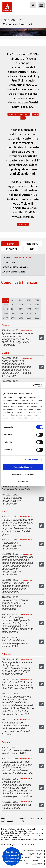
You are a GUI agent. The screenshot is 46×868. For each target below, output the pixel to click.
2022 (13, 300)
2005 (29, 313)
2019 (37, 300)
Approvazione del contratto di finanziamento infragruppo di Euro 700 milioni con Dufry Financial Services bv (17, 339)
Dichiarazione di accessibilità (27, 860)
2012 (13, 309)
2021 (21, 300)
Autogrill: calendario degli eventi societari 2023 (16, 752)
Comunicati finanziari (24, 258)
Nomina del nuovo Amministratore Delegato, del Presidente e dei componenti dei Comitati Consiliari (16, 728)
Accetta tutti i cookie (23, 467)
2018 (6, 305)
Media (31, 249)
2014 (37, 305)
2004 (37, 313)
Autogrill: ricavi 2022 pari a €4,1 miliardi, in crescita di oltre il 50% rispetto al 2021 (17, 685)
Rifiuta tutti (23, 481)
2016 (21, 305)
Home (5, 20)
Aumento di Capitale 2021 (14, 272)
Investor (10, 244)
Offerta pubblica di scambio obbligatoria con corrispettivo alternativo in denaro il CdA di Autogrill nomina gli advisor (18, 668)
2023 (6, 300)
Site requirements (22, 857)
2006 (21, 313)
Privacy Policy (35, 854)
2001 (21, 318)
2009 (37, 309)
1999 (37, 318)
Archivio (18, 20)
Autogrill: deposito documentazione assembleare (12, 501)
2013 (6, 309)
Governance (12, 249)
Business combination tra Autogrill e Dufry (16, 806)
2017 (13, 305)
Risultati (6, 258)
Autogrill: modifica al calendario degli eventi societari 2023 (15, 643)
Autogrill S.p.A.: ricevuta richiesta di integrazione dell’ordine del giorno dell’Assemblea (16, 587)
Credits (39, 857)
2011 (21, 309)
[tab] (6, 300)
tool (32, 10)
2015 (29, 305)
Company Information (31, 851)
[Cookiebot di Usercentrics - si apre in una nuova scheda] (33, 385)
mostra (41, 338)
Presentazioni (9, 262)
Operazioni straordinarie (14, 267)
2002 (13, 318)
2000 (29, 318)
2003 (6, 318)
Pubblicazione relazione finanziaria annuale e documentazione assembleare (15, 605)
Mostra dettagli (32, 460)
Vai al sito (23, 224)
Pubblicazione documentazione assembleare (11, 546)
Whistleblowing (34, 864)
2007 (13, 313)
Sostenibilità (32, 244)
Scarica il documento (19, 114)
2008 (6, 313)
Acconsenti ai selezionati (23, 474)
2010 (29, 309)
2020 (29, 300)
